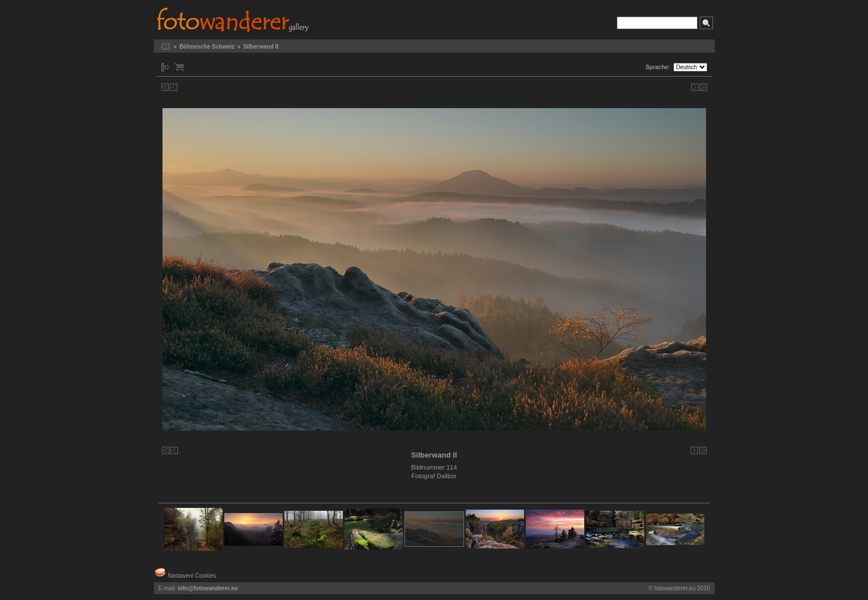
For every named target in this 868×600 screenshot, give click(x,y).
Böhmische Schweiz (207, 47)
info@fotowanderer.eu (207, 588)
